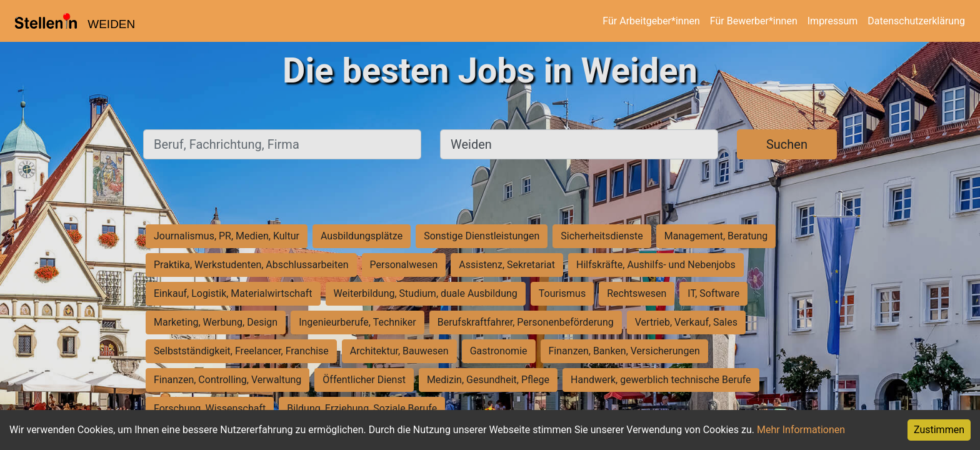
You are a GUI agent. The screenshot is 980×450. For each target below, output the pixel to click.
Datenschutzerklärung (916, 21)
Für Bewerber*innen (754, 21)
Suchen (787, 144)
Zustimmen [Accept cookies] (939, 430)
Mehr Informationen (801, 430)
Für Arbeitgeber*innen (651, 21)
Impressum (833, 21)
